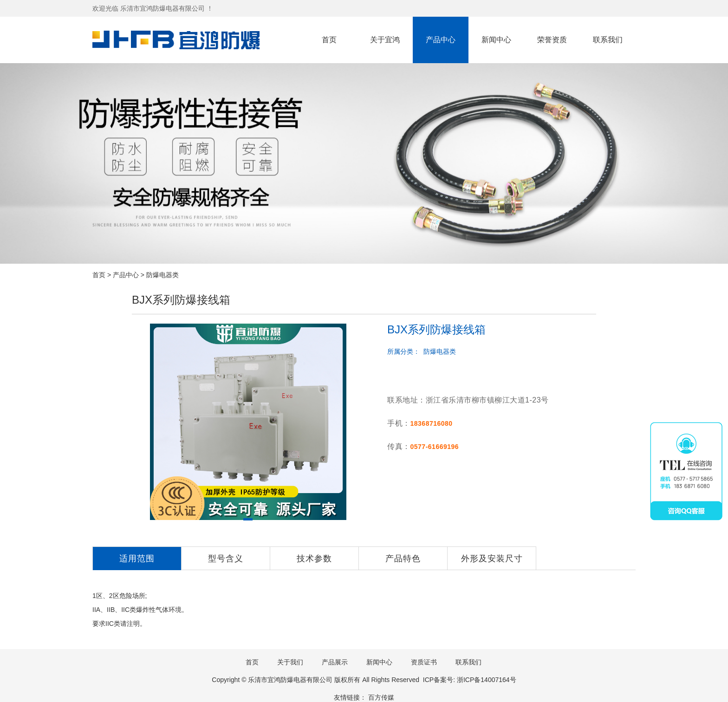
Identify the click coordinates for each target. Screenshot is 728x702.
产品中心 (441, 40)
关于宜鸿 (385, 40)
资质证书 (424, 662)
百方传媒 (381, 697)
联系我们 (608, 40)
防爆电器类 (162, 275)
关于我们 (290, 662)
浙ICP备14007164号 (487, 680)
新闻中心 (496, 40)
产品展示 (335, 662)
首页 (329, 40)
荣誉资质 (552, 40)
